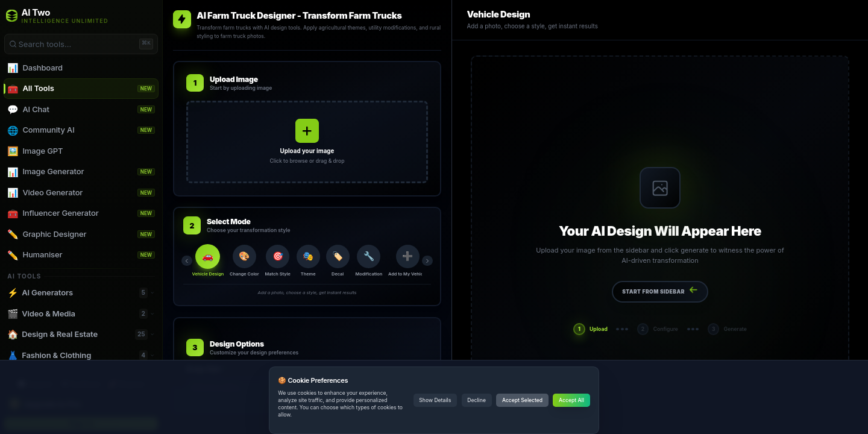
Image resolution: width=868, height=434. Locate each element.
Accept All (571, 400)
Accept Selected (522, 400)
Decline (476, 400)
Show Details (435, 400)
